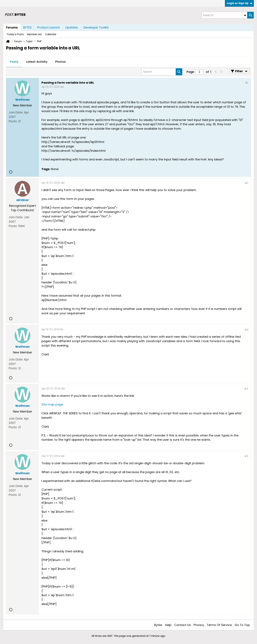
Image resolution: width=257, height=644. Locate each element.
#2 (246, 183)
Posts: (13, 121)
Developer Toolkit (96, 27)
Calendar (51, 34)
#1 (247, 83)
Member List (34, 34)
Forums (12, 27)
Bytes (158, 625)
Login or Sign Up (239, 3)
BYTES (27, 27)
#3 (246, 330)
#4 (246, 389)
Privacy (199, 625)
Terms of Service (219, 625)
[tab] (14, 62)
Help (168, 625)
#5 (246, 456)
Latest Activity (37, 62)
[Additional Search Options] (245, 15)
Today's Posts (15, 34)
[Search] (224, 15)
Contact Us (183, 625)
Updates (72, 27)
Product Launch (49, 27)
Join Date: (16, 112)
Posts (14, 62)
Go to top (242, 625)
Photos (60, 62)
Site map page (52, 404)
